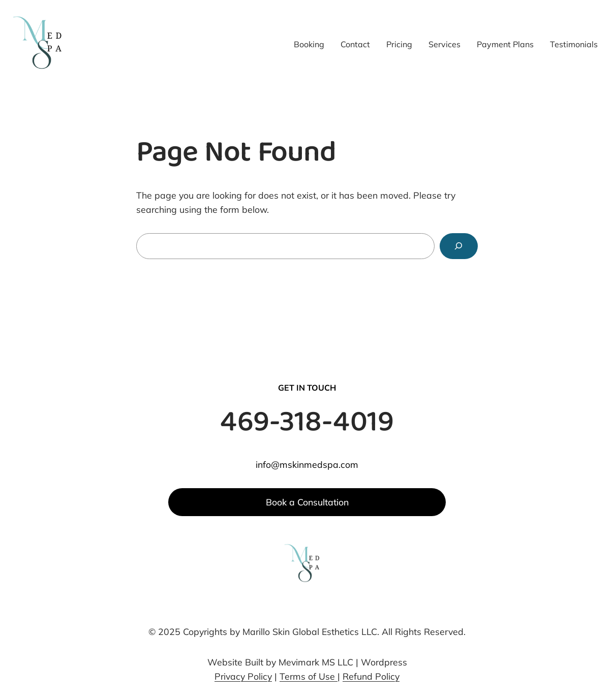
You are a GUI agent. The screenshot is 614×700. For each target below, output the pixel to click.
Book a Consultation (307, 502)
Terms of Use (309, 676)
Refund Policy (371, 676)
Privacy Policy (243, 676)
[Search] (459, 246)
